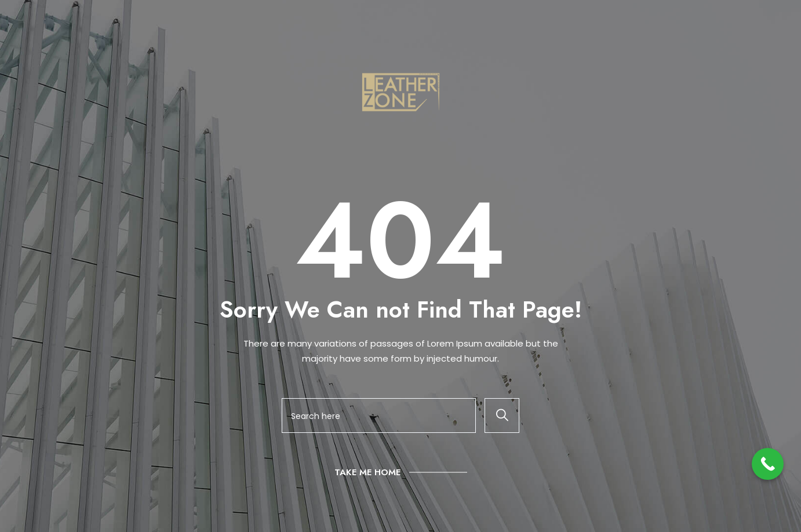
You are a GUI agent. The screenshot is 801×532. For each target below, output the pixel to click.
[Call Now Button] (768, 464)
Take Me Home (367, 472)
